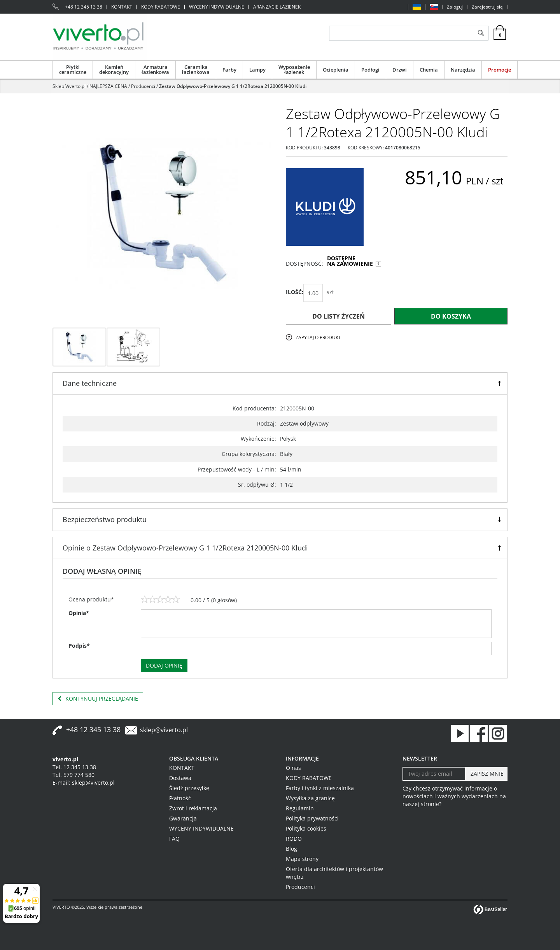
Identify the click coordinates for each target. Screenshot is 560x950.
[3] (160, 599)
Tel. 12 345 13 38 (74, 767)
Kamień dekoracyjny (114, 69)
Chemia (429, 70)
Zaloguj (455, 7)
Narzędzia (463, 70)
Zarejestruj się (487, 7)
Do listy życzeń (339, 316)
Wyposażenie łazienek (294, 69)
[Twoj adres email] (434, 774)
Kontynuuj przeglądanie (98, 699)
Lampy (257, 70)
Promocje (500, 70)
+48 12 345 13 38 (84, 7)
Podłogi (370, 70)
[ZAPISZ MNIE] (486, 774)
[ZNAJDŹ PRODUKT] (402, 33)
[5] (176, 599)
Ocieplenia (336, 70)
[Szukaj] (481, 33)
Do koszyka (451, 316)
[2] (152, 599)
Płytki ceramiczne (73, 69)
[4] (168, 599)
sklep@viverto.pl (164, 730)
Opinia (79, 613)
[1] (145, 599)
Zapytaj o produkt (318, 337)
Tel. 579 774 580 (73, 775)
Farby (229, 70)
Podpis (79, 646)
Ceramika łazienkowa (196, 69)
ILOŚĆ (295, 292)
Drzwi (400, 70)
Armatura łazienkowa (155, 69)
